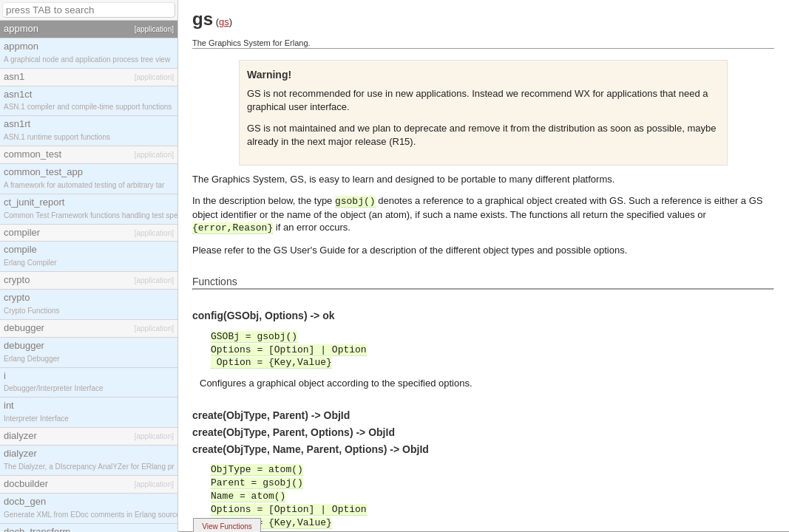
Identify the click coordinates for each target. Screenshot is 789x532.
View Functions (227, 526)
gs (224, 22)
